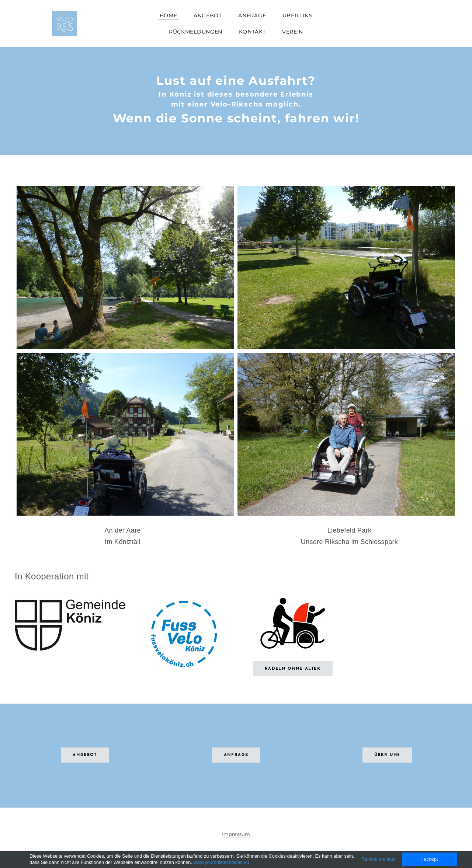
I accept (429, 859)
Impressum (236, 834)
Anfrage (252, 15)
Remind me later (379, 859)
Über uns (298, 15)
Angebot (208, 15)
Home (169, 15)
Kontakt (252, 32)
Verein (293, 32)
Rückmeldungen (196, 32)
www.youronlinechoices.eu (221, 862)
